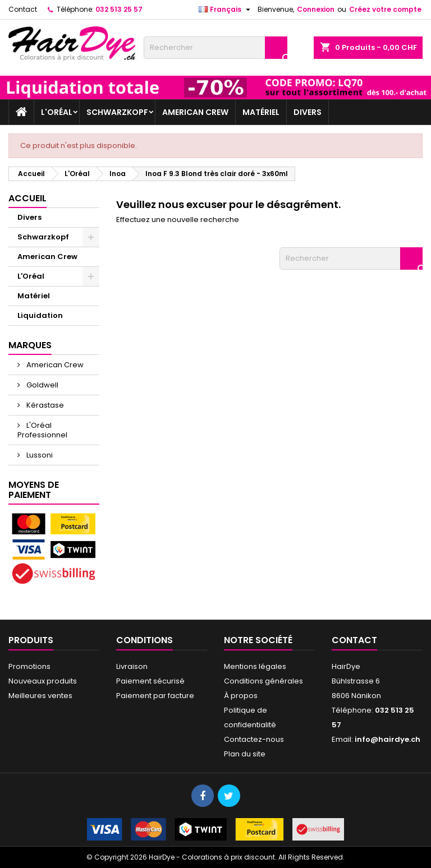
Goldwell (42, 385)
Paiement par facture (155, 696)
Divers (308, 112)
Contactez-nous (254, 739)
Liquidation (40, 315)
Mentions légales (255, 666)
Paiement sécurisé (150, 681)
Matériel (261, 112)
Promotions (29, 666)
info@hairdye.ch (388, 739)
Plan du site (245, 754)
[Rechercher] (215, 48)
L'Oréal (57, 112)
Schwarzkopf (117, 112)
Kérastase (44, 405)
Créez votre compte (385, 9)
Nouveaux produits (43, 681)
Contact (23, 9)
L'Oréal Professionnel (42, 430)
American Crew (195, 112)
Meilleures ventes (40, 696)
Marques (30, 345)
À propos (241, 696)
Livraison (132, 666)
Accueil (27, 198)
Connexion (316, 9)
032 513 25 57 (119, 9)
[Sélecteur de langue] (226, 10)
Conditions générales (263, 681)
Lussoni (39, 455)
